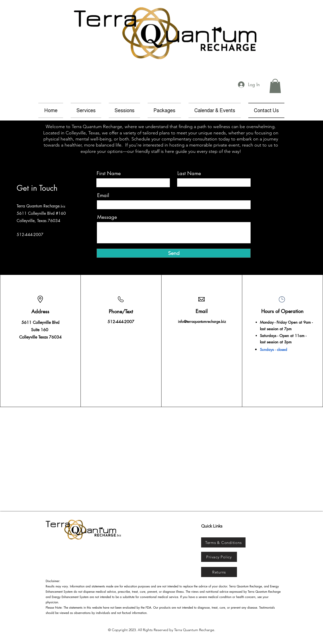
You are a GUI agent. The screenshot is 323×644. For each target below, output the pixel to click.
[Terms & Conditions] (223, 542)
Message (107, 217)
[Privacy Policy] (219, 557)
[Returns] (219, 572)
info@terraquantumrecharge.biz (202, 321)
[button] (275, 86)
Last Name (189, 173)
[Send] (174, 253)
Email (103, 195)
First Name (109, 173)
